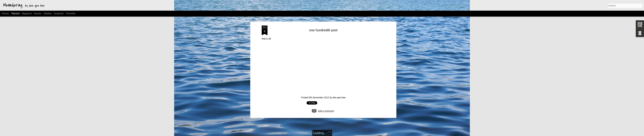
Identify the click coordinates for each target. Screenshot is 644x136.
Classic (5, 13)
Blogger (345, 134)
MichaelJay (326, 134)
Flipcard (15, 13)
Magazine (27, 13)
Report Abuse (354, 134)
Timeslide (71, 13)
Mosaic (38, 13)
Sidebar (48, 13)
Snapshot (59, 13)
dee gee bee (339, 54)
